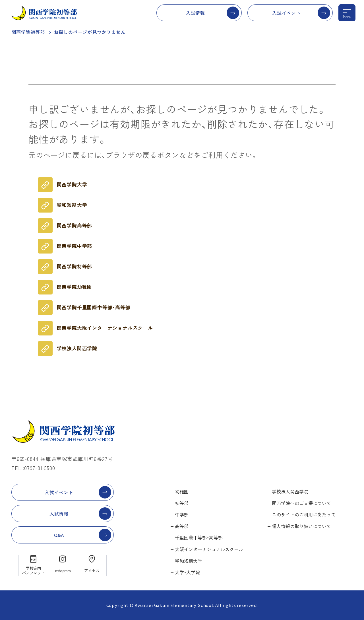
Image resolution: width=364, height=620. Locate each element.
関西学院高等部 (75, 225)
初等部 (182, 503)
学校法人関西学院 (77, 348)
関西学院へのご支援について (301, 503)
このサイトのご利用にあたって (304, 514)
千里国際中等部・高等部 (199, 537)
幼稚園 (182, 491)
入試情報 (196, 13)
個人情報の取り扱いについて (301, 526)
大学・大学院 (187, 572)
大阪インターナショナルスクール (209, 549)
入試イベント (287, 13)
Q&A (59, 535)
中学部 (182, 514)
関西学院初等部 (28, 32)
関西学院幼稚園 (75, 287)
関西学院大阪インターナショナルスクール (105, 328)
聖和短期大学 (72, 205)
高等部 (182, 526)
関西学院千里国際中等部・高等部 (94, 307)
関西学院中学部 (75, 246)
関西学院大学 (72, 184)
